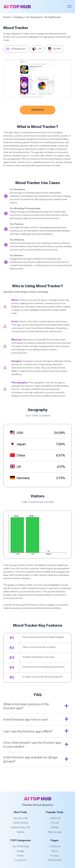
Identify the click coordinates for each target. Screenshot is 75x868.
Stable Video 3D (20, 827)
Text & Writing (20, 846)
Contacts (55, 846)
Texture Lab (20, 818)
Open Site (38, 110)
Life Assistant (34, 17)
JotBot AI (55, 818)
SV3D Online (20, 823)
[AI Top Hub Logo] (17, 8)
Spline (20, 832)
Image (20, 851)
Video (20, 856)
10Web (55, 827)
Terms (55, 851)
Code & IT (20, 860)
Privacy (55, 856)
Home (7, 17)
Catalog (18, 17)
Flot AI (55, 823)
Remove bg (55, 832)
